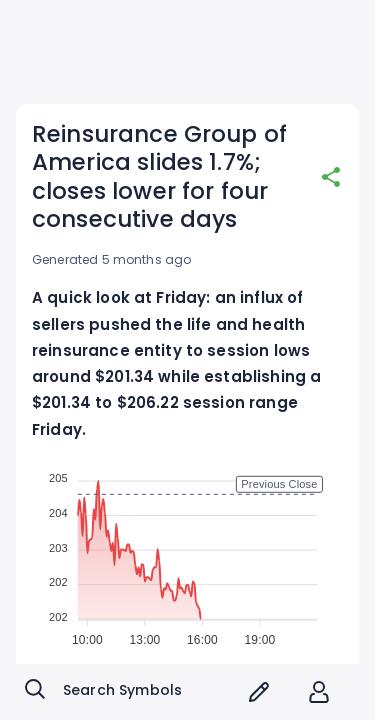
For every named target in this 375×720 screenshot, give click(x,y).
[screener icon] (259, 692)
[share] (331, 177)
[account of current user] (319, 692)
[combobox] (127, 692)
